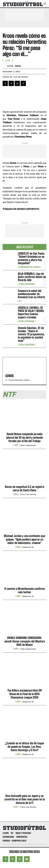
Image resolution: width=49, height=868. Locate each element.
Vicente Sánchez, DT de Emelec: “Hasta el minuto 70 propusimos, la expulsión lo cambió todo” (31, 334)
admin (18, 66)
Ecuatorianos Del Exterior (29, 267)
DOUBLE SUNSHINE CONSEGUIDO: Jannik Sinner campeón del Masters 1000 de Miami (25, 641)
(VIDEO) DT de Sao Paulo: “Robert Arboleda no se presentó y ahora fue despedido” (31, 258)
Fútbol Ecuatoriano (27, 284)
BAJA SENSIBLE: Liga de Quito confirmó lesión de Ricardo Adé (32, 277)
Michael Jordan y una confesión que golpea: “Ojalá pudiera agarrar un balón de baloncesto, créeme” (24, 539)
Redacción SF (28, 547)
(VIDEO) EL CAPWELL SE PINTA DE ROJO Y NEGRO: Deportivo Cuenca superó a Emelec (31, 312)
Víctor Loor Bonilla (28, 494)
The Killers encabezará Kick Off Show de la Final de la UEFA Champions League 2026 (25, 694)
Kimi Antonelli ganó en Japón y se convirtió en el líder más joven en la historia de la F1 (25, 799)
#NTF (16, 445)
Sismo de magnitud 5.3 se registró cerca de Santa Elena (25, 488)
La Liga (8, 61)
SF (20, 301)
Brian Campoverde (28, 445)
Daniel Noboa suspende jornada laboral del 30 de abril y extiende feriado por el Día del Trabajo (24, 437)
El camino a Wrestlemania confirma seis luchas (24, 590)
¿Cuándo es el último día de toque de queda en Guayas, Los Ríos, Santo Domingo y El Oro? (25, 747)
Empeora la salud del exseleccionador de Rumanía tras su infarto (31, 294)
